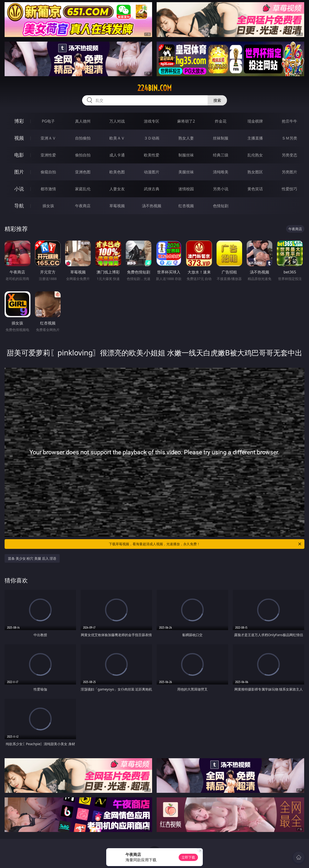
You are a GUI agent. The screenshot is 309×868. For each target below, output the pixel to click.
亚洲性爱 (48, 155)
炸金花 (221, 121)
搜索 (217, 100)
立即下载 (188, 857)
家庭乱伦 (83, 189)
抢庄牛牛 (289, 121)
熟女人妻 (186, 138)
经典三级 (221, 155)
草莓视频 (117, 206)
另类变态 (289, 155)
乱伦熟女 (255, 155)
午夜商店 (83, 206)
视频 (19, 138)
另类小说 (221, 189)
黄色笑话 (255, 189)
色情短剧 (221, 206)
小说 (19, 189)
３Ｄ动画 (152, 138)
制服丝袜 (186, 155)
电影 (19, 155)
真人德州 (83, 121)
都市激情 (48, 189)
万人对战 (117, 121)
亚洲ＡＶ (48, 138)
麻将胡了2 (186, 121)
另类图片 (289, 172)
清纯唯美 (221, 172)
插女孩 (48, 206)
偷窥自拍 (48, 172)
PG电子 (48, 121)
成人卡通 (117, 155)
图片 (19, 172)
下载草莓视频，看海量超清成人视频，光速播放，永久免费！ (205, 544)
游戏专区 (152, 121)
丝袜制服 (221, 138)
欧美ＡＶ (117, 138)
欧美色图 (117, 172)
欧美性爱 (152, 155)
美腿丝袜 (186, 172)
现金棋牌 (255, 121)
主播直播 (255, 138)
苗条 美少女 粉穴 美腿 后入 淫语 (32, 558)
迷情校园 (186, 189)
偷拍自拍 (83, 155)
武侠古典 (152, 189)
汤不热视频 (152, 206)
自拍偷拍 (83, 138)
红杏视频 (186, 206)
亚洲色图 (83, 172)
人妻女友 (117, 189)
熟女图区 (255, 172)
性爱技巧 (289, 189)
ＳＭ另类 (289, 138)
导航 (19, 206)
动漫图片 (152, 172)
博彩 (19, 121)
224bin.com (154, 88)
